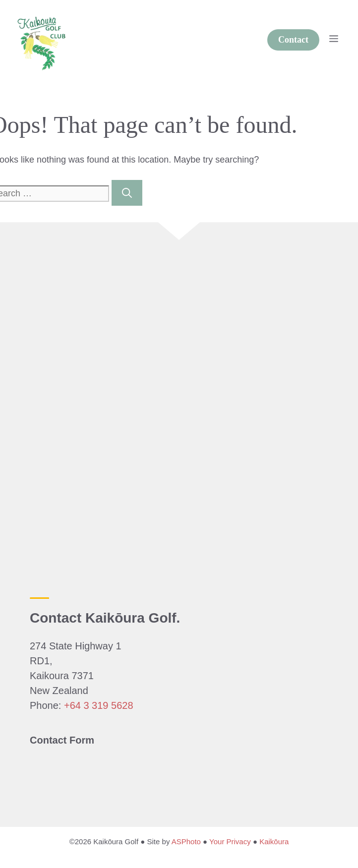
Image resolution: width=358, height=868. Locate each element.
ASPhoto (186, 841)
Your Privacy (230, 841)
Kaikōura (274, 841)
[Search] (127, 193)
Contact (293, 40)
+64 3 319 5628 (99, 705)
